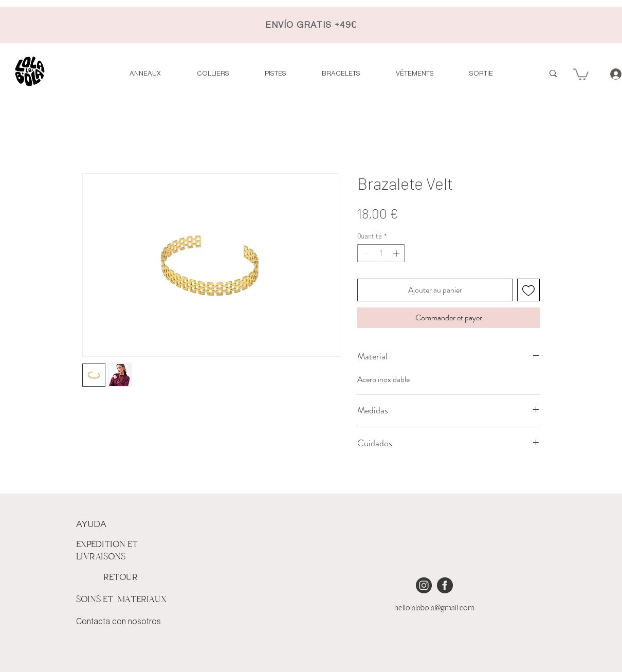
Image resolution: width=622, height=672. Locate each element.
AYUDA (91, 524)
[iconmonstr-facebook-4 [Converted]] (445, 585)
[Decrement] (365, 253)
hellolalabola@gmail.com (434, 608)
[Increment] (397, 253)
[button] (581, 74)
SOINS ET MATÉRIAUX (121, 599)
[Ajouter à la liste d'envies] (528, 290)
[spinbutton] (381, 253)
